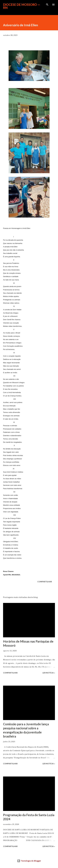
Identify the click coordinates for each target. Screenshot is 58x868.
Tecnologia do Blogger (29, 861)
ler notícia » (49, 673)
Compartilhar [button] (45, 582)
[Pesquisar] (47, 5)
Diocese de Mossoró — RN (22, 6)
